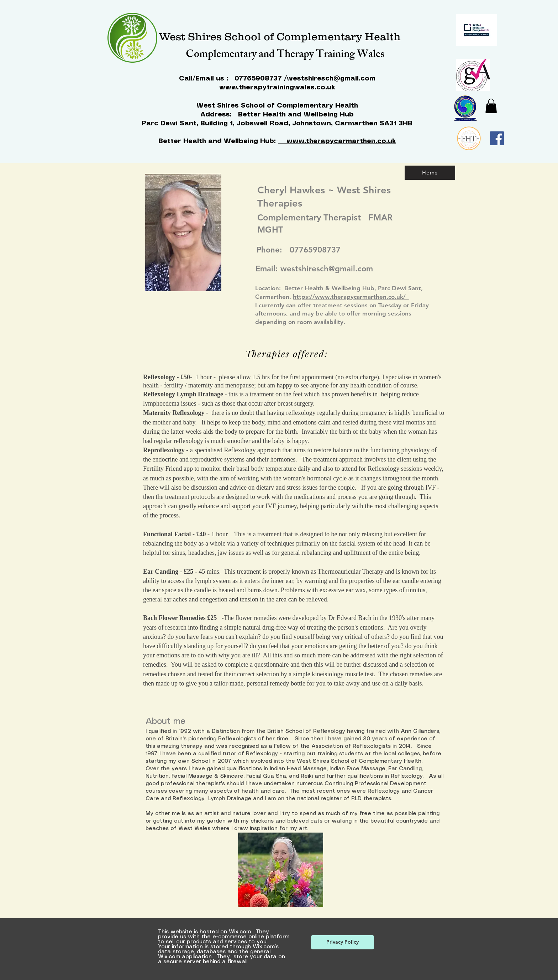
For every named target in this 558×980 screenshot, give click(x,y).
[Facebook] (497, 138)
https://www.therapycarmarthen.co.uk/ (351, 297)
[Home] (430, 173)
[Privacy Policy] (343, 942)
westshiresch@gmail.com (331, 79)
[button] (491, 106)
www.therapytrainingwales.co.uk (277, 88)
